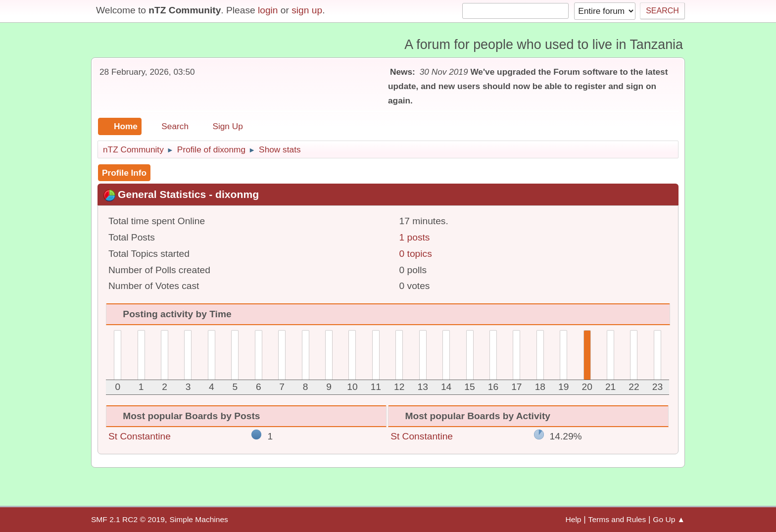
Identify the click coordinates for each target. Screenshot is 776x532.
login (268, 10)
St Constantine (140, 436)
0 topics (416, 254)
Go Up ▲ (669, 519)
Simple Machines (198, 519)
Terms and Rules (617, 519)
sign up (307, 10)
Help (574, 519)
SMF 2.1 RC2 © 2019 (128, 519)
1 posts (415, 237)
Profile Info (124, 173)
